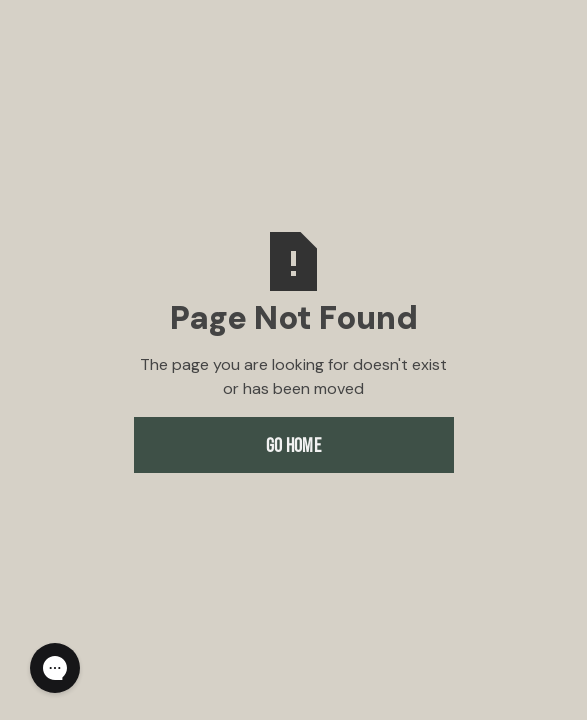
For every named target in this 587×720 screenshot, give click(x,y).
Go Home (293, 445)
